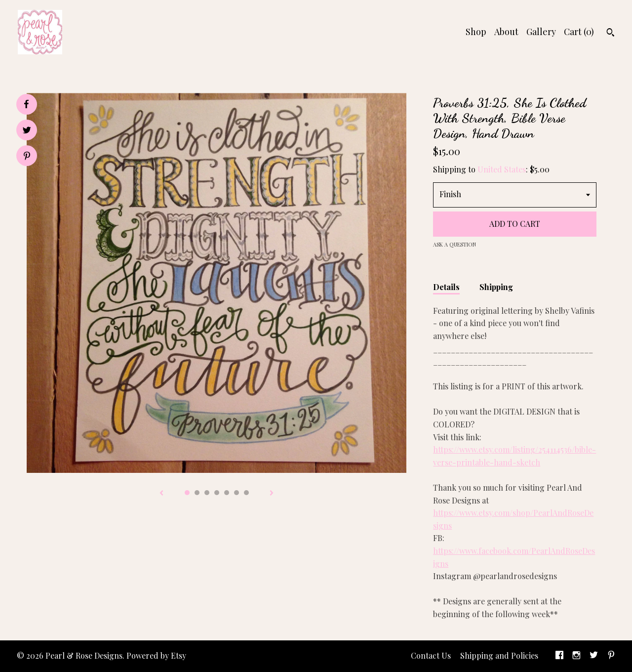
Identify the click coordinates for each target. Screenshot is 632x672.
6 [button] (237, 493)
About (506, 32)
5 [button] (227, 493)
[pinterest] (611, 656)
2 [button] (197, 493)
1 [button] (187, 493)
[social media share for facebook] (26, 104)
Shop (476, 32)
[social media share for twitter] (27, 131)
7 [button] (246, 493)
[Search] (611, 34)
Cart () (579, 32)
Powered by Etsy (156, 655)
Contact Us (431, 655)
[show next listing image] (272, 494)
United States (502, 169)
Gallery (541, 32)
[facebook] (559, 656)
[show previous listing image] (161, 494)
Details (446, 287)
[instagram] (576, 656)
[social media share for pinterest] (27, 157)
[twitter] (594, 656)
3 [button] (207, 493)
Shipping (496, 287)
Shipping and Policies (499, 655)
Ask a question (454, 244)
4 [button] (217, 493)
